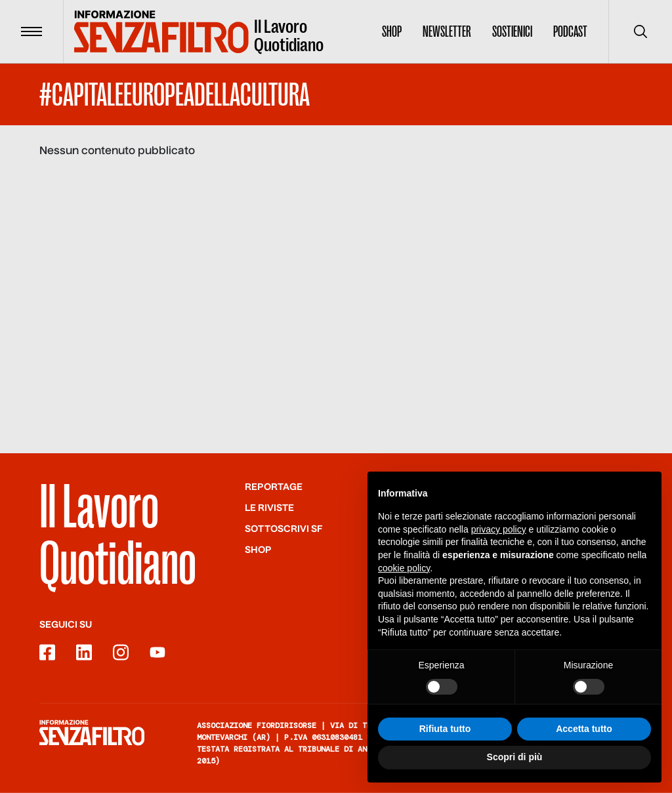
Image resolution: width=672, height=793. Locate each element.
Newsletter (447, 31)
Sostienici (512, 31)
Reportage (274, 487)
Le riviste (269, 508)
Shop (392, 31)
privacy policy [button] (499, 530)
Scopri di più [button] (515, 758)
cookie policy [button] (404, 568)
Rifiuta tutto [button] (445, 729)
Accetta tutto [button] (584, 729)
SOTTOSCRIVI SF (284, 529)
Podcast (570, 31)
